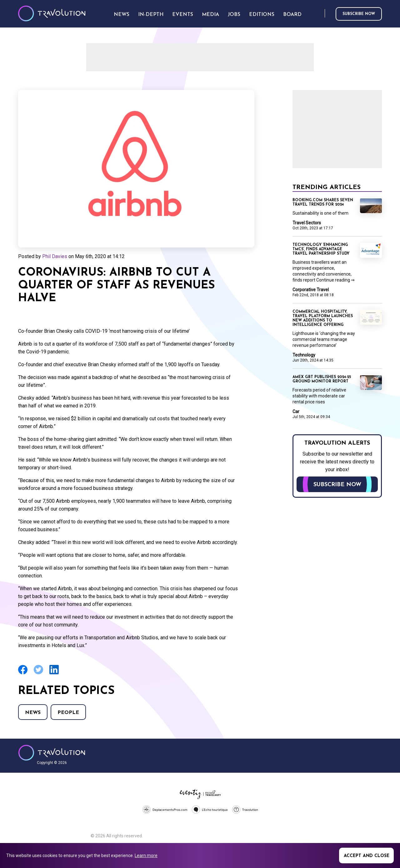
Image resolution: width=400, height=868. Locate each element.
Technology (304, 355)
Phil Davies (55, 256)
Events (183, 15)
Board (292, 15)
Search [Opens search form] (319, 14)
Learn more (146, 856)
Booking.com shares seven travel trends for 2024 (323, 202)
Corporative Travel (311, 290)
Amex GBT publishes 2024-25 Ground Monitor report (322, 379)
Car (296, 412)
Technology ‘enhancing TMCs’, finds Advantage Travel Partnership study (321, 249)
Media (210, 15)
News (33, 713)
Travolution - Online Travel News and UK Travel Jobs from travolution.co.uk (52, 753)
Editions (262, 15)
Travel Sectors (307, 223)
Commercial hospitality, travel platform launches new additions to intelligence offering (323, 318)
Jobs (234, 15)
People (68, 713)
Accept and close (367, 856)
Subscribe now (359, 14)
